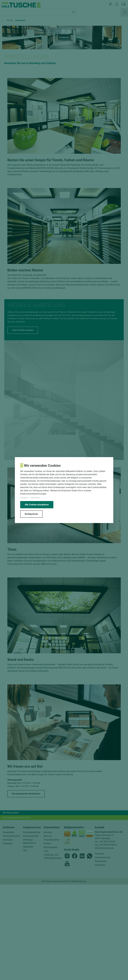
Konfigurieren (31, 514)
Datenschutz (35, 498)
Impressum (24, 498)
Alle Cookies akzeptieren (37, 505)
